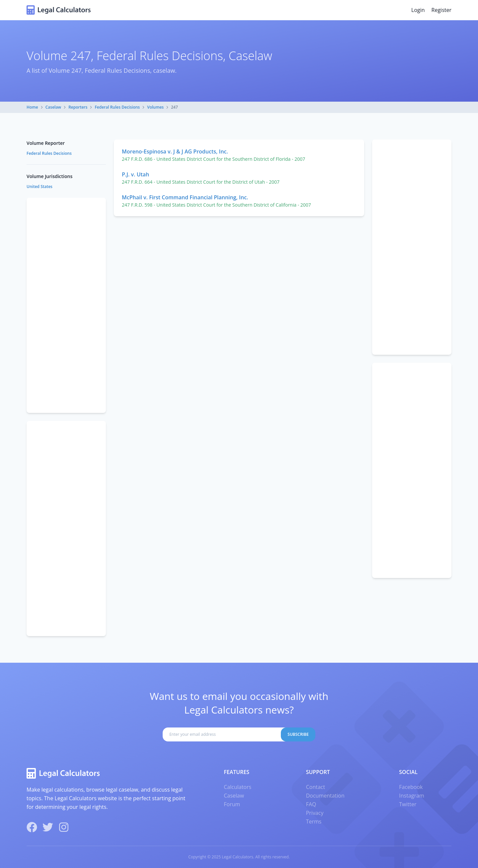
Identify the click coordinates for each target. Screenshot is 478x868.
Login (418, 10)
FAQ (311, 804)
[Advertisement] (412, 247)
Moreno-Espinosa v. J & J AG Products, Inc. (175, 151)
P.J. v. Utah (135, 174)
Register (441, 10)
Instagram (411, 796)
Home (32, 107)
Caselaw (53, 107)
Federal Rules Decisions (117, 107)
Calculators (238, 787)
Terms (314, 821)
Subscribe (298, 734)
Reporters (78, 107)
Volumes (155, 107)
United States (40, 187)
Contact (316, 787)
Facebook (411, 787)
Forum (232, 804)
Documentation (325, 796)
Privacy (315, 813)
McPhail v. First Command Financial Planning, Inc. (185, 197)
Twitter (408, 804)
